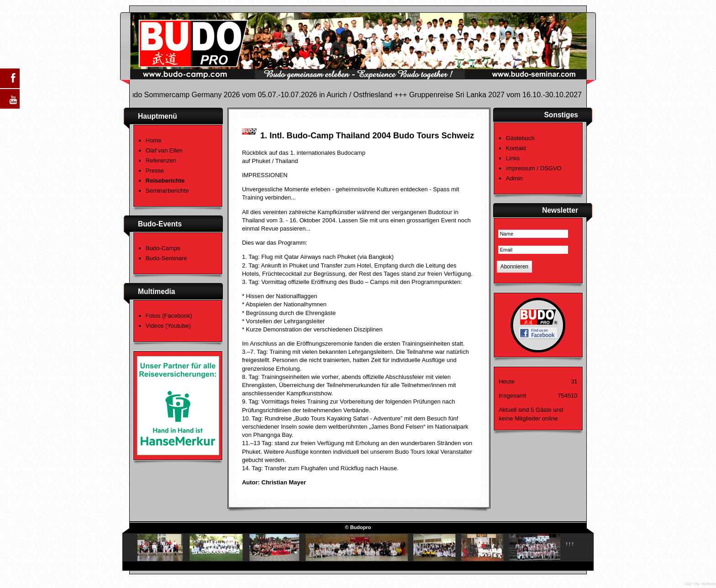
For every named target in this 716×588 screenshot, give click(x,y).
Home (154, 140)
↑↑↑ (570, 543)
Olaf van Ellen (164, 150)
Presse (155, 171)
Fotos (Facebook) (169, 316)
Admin (514, 178)
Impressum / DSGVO (534, 168)
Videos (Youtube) (168, 326)
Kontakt (516, 148)
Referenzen (161, 160)
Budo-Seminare (166, 258)
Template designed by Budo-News (549, 564)
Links (513, 158)
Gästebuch (520, 138)
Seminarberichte (167, 191)
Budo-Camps (163, 248)
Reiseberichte (165, 181)
